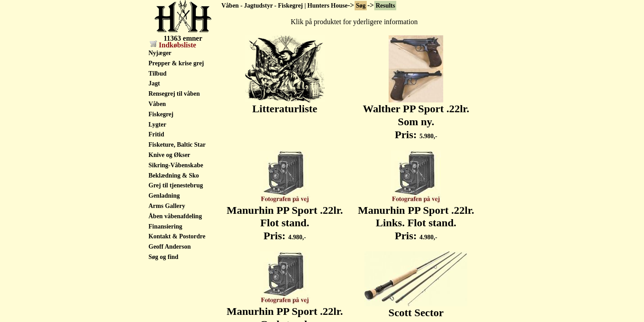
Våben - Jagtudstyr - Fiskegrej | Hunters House (284, 6)
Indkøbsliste (173, 45)
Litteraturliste (285, 104)
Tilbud (157, 74)
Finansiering (165, 227)
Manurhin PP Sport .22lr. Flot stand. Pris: (285, 218)
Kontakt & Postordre (177, 236)
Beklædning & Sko (174, 176)
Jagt (154, 83)
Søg (361, 6)
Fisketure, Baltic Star (177, 145)
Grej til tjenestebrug (176, 185)
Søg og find (163, 257)
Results (386, 6)
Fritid (156, 134)
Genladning (164, 196)
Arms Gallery (167, 206)
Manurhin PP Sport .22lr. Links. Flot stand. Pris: (416, 218)
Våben (157, 104)
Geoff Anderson (170, 247)
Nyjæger (160, 53)
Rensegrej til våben (174, 94)
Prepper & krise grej (176, 63)
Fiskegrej (161, 114)
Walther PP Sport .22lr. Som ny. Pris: (416, 117)
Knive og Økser (169, 155)
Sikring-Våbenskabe (176, 165)
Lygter (157, 125)
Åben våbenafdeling (175, 216)
